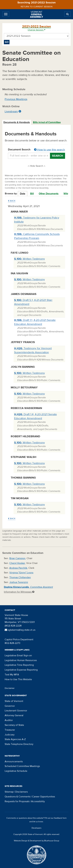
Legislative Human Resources (21, 660)
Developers (36, 828)
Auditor (9, 720)
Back (12, 201)
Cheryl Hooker (17, 563)
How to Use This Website (18, 679)
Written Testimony (29, 259)
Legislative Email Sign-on (18, 656)
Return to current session (37, 7)
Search (58, 156)
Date (23, 194)
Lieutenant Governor (16, 711)
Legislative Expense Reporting (21, 670)
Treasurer (10, 730)
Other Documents (49, 194)
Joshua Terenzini (19, 582)
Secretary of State (14, 725)
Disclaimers (21, 792)
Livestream (11, 112)
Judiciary (10, 735)
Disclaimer (10, 688)
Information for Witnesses (19, 592)
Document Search (36, 150)
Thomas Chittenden (20, 577)
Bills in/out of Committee (47, 122)
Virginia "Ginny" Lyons (21, 573)
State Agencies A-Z (15, 739)
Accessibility (38, 801)
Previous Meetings (16, 99)
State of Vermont (14, 701)
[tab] (17, 122)
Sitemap (9, 792)
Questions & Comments (18, 797)
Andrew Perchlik (18, 568)
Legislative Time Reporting (19, 665)
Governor (10, 706)
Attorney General (14, 715)
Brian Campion (17, 558)
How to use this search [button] (49, 150)
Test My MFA (12, 675)
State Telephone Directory (19, 744)
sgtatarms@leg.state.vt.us (20, 630)
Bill (32, 194)
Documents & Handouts (17, 122)
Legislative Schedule (16, 771)
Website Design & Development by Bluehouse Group (36, 841)
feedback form (60, 818)
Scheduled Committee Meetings (22, 766)
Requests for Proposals (17, 801)
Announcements (14, 762)
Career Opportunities (44, 797)
